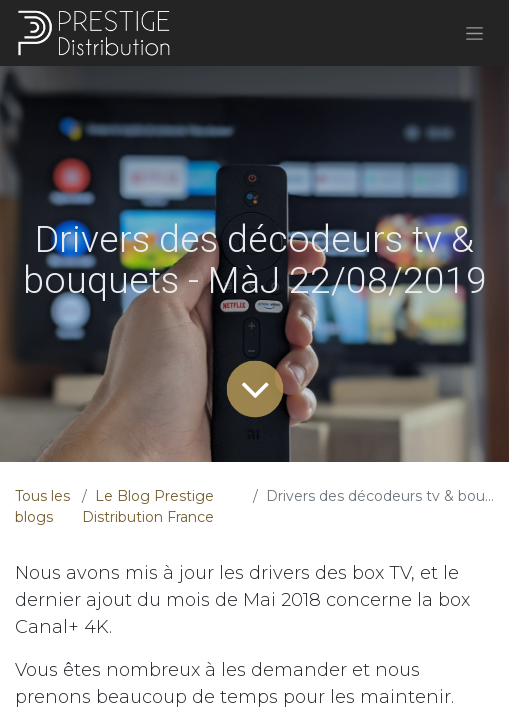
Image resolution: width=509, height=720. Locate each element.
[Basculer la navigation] (474, 33)
